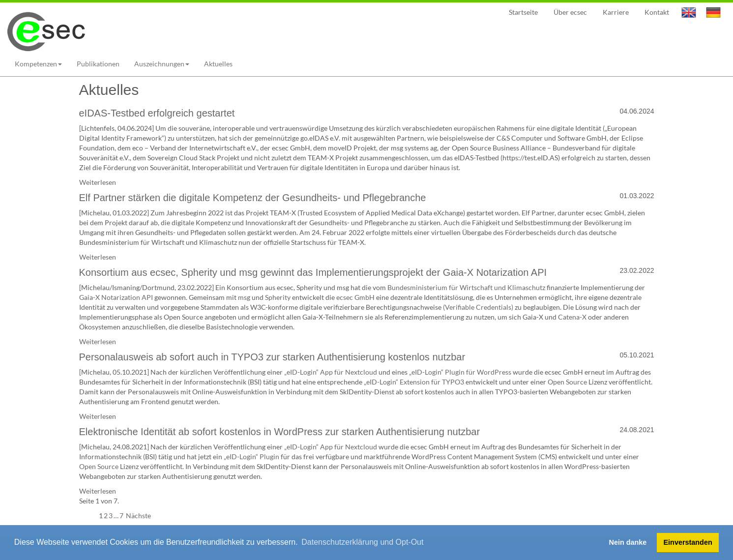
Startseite (523, 12)
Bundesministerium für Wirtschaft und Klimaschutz (466, 287)
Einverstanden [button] (688, 542)
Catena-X (572, 317)
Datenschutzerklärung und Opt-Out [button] (362, 542)
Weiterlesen (98, 182)
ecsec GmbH (355, 297)
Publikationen (98, 64)
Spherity (278, 297)
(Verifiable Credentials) (478, 307)
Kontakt (657, 12)
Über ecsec (570, 12)
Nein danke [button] (628, 542)
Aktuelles (218, 64)
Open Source (567, 382)
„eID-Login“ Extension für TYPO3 (414, 382)
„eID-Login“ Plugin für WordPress (460, 372)
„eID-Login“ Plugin (251, 457)
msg (244, 297)
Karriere (616, 12)
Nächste (138, 516)
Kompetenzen (38, 64)
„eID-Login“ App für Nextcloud (331, 372)
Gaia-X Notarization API (116, 297)
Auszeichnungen (162, 64)
